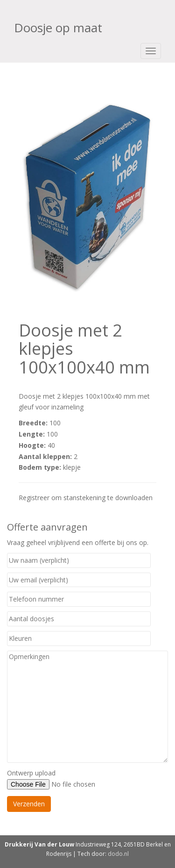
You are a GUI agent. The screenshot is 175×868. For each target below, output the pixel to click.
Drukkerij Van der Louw (39, 844)
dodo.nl (118, 854)
